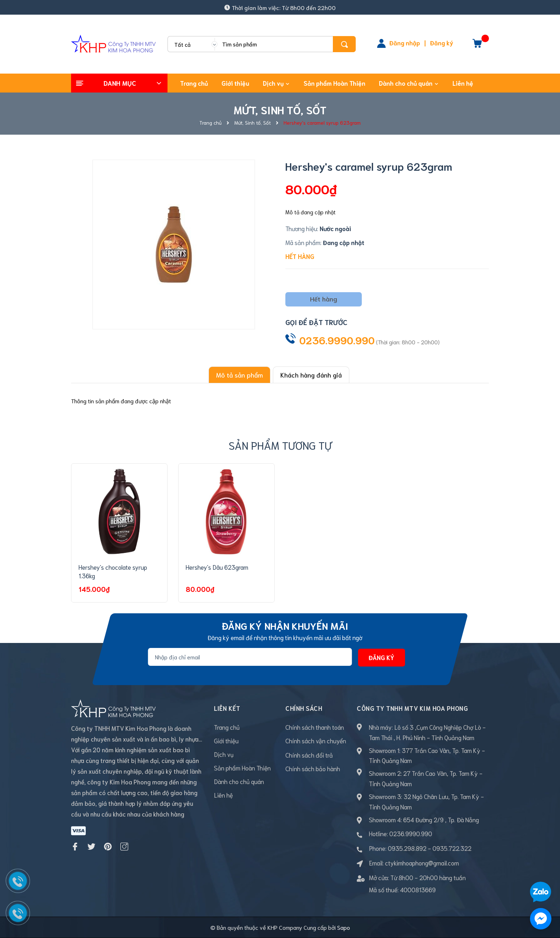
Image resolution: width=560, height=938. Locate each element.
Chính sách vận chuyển (316, 740)
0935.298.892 (407, 848)
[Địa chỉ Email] (250, 657)
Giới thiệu (226, 740)
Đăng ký (442, 43)
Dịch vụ (224, 754)
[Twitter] (91, 838)
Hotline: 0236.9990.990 (401, 833)
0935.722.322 (452, 848)
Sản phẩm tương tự (280, 445)
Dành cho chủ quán (239, 781)
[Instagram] (124, 838)
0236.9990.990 (337, 340)
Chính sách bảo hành (313, 768)
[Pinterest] (108, 838)
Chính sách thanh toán (315, 727)
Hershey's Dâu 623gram (217, 567)
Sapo (344, 927)
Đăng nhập (405, 43)
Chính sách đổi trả (309, 755)
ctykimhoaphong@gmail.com (422, 863)
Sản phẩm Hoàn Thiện (242, 768)
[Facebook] (75, 838)
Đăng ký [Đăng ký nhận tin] (381, 657)
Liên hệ (223, 795)
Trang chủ (227, 727)
